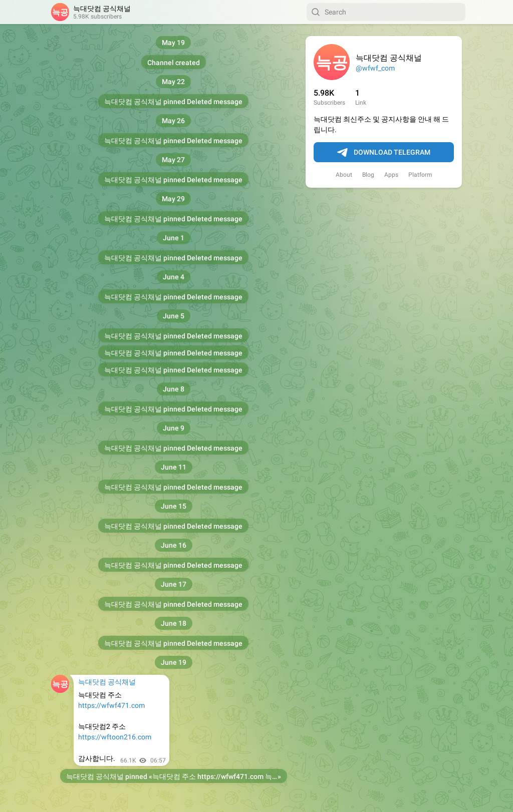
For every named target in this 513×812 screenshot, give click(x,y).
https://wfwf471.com (111, 705)
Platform (420, 175)
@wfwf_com (375, 68)
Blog (368, 175)
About (344, 175)
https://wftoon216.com (115, 737)
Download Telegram (384, 153)
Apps (391, 175)
